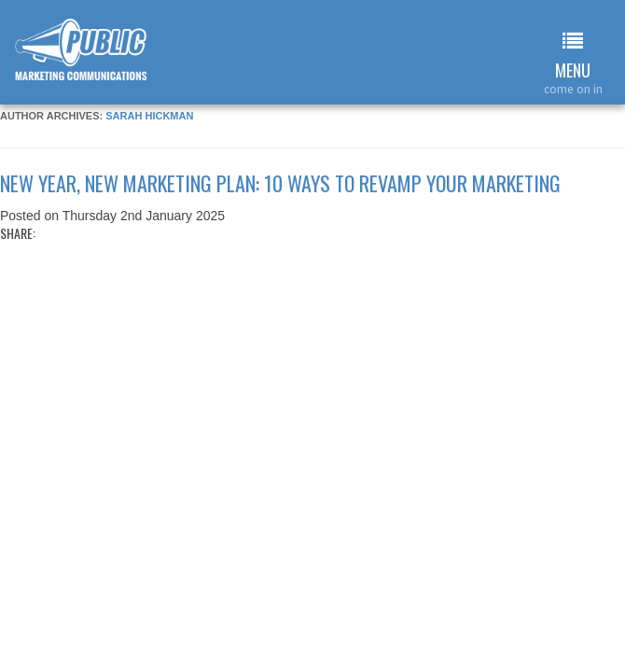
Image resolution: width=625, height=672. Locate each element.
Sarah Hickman (149, 116)
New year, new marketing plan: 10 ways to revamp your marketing (280, 183)
